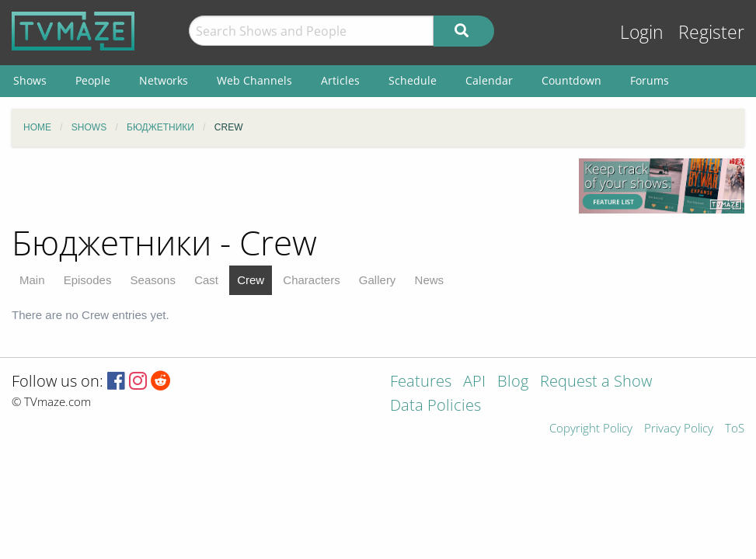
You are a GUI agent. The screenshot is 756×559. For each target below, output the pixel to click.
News (430, 280)
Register (711, 32)
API (474, 382)
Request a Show (596, 382)
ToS (735, 429)
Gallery (378, 280)
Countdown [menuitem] (571, 80)
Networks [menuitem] (164, 80)
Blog (513, 382)
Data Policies (435, 406)
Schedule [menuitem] (413, 80)
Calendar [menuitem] (489, 80)
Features (421, 382)
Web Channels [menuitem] (254, 80)
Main (32, 280)
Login (642, 32)
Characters (311, 280)
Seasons (153, 280)
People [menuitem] (93, 80)
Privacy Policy (679, 429)
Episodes (88, 280)
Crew (251, 280)
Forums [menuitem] (650, 80)
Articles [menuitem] (340, 80)
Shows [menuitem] (30, 80)
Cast (206, 280)
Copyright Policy (591, 429)
